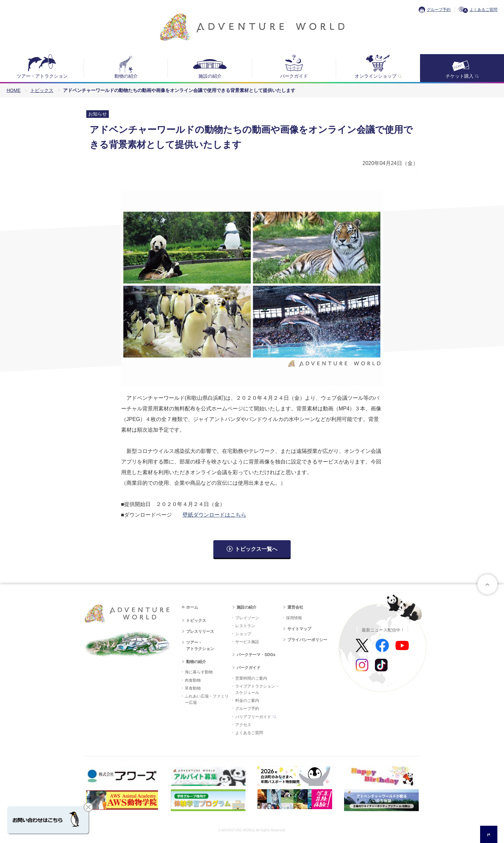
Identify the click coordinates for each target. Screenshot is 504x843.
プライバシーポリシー (307, 640)
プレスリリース (200, 632)
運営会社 (295, 607)
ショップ (243, 634)
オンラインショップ (376, 76)
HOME (14, 90)
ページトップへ (487, 584)
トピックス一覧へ (256, 549)
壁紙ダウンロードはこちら (214, 515)
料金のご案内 (247, 701)
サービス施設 (247, 642)
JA (489, 834)
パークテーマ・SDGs (256, 655)
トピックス (42, 90)
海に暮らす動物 (199, 672)
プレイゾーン (247, 618)
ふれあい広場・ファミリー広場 (207, 699)
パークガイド (294, 76)
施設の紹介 (210, 76)
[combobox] (489, 834)
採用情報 (294, 618)
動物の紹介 (126, 76)
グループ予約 (439, 10)
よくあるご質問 (483, 10)
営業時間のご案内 (251, 678)
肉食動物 (193, 680)
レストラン (245, 626)
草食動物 (193, 688)
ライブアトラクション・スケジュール (257, 689)
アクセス (243, 725)
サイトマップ (299, 629)
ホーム (192, 607)
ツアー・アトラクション (42, 76)
